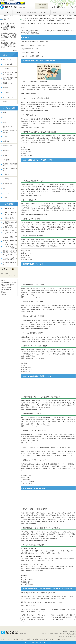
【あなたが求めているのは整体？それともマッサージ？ (10, 227)
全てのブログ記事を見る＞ (11, 276)
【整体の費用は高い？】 (10, 218)
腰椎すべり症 (7, 155)
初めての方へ (19, 12)
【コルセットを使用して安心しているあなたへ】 (10, 259)
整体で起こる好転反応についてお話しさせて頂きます (10, 232)
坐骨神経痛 (6, 141)
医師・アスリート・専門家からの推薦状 (10, 74)
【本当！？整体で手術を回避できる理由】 (10, 237)
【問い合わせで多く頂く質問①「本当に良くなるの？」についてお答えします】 (10, 247)
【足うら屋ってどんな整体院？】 (10, 223)
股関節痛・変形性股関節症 (10, 165)
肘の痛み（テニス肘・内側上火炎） (10, 132)
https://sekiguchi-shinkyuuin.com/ (35, 127)
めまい (5, 188)
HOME (5, 16)
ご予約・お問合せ (70, 12)
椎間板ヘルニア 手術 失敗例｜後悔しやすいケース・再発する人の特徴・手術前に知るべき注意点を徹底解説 (9, 26)
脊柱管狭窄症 (7, 151)
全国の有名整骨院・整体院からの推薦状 (10, 78)
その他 (5, 198)
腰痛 (5, 113)
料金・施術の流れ (32, 12)
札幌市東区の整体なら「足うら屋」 (38, 643)
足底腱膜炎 (6, 179)
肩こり (5, 117)
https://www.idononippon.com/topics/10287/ (38, 111)
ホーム (6, 12)
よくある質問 (7, 92)
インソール (6, 193)
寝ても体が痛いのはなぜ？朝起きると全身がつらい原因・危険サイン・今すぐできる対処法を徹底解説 (9, 45)
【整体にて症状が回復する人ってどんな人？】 (10, 213)
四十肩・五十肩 (8, 127)
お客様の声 (44, 12)
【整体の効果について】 (10, 209)
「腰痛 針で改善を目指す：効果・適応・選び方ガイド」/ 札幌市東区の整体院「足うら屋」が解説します (62, 617)
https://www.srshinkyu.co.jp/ (33, 94)
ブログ (5, 102)
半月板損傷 (6, 174)
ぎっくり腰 (6, 160)
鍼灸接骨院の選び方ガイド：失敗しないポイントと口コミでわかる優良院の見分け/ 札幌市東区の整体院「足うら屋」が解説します (34, 618)
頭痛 (5, 122)
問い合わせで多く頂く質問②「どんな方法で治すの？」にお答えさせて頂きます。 (10, 253)
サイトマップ (60, 639)
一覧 (15, 51)
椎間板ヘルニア (8, 146)
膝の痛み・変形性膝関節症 (10, 169)
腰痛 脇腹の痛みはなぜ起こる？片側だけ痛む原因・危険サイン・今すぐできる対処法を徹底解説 (9, 36)
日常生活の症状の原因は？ (10, 263)
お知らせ (11, 16)
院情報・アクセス (57, 12)
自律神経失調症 (8, 184)
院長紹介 (6, 88)
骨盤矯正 (6, 136)
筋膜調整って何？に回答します (10, 242)
